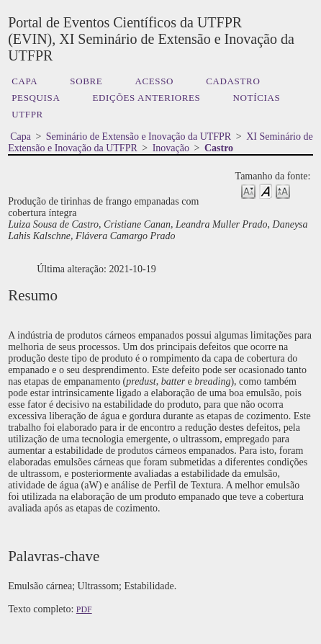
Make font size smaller (248, 191)
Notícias (257, 98)
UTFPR (27, 114)
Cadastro (233, 81)
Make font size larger (283, 191)
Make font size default (266, 191)
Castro (219, 148)
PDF (84, 609)
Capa (24, 81)
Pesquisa (36, 98)
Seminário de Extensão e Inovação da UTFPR (139, 137)
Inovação (171, 148)
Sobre (86, 81)
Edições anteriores (146, 98)
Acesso (154, 81)
